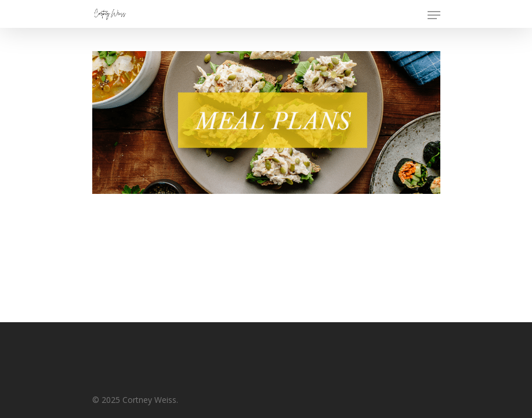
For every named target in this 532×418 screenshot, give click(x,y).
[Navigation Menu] (434, 15)
